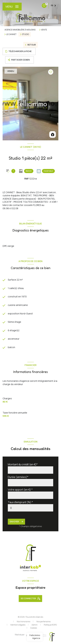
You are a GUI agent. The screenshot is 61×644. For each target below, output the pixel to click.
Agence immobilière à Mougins (20, 30)
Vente (44, 30)
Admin (35, 625)
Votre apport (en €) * (20, 490)
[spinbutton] (30, 508)
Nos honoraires (24, 622)
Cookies (34, 628)
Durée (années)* (18, 477)
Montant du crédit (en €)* (23, 464)
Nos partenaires (44, 622)
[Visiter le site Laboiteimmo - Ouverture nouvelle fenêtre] (36, 635)
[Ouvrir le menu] (12, 7)
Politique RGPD (50, 625)
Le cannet (11, 34)
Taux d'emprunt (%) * (20, 502)
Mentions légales (18, 625)
